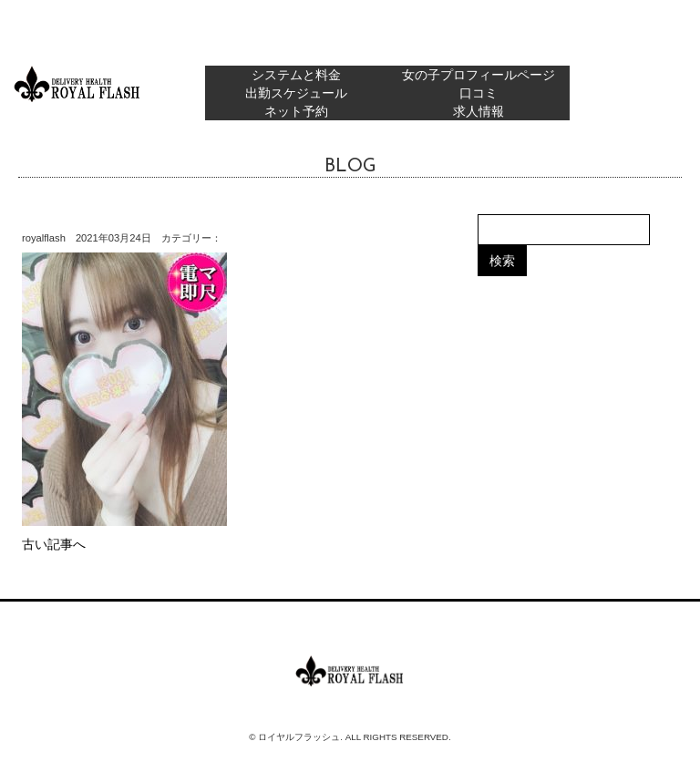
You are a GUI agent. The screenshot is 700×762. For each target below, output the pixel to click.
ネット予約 (296, 111)
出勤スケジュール (296, 93)
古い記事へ (54, 544)
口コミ (479, 93)
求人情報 (479, 111)
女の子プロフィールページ (479, 75)
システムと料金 (296, 75)
